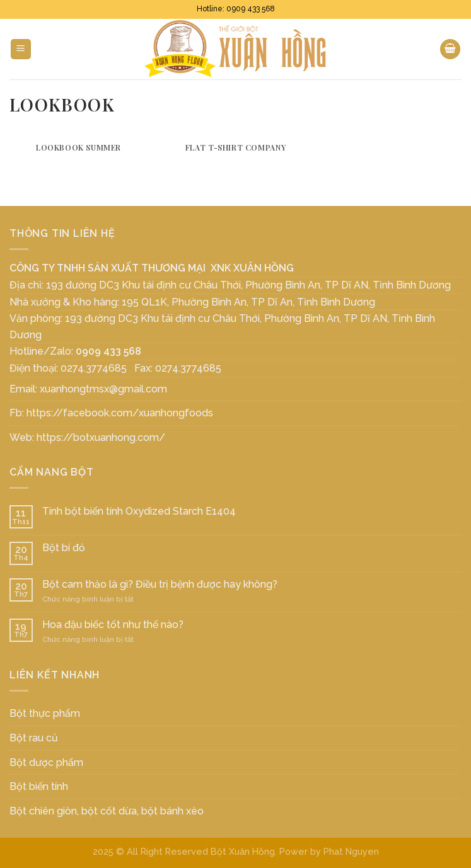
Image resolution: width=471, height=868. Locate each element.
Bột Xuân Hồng (243, 851)
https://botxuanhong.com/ (101, 437)
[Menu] (21, 49)
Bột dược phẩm (46, 762)
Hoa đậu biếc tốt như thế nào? (113, 625)
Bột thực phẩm (45, 713)
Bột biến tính (39, 786)
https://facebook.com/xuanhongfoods (120, 413)
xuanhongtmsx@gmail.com (103, 389)
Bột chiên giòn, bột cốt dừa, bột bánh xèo (107, 811)
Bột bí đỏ (64, 548)
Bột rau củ (34, 738)
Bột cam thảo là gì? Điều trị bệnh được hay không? (160, 584)
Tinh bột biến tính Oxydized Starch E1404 (139, 511)
